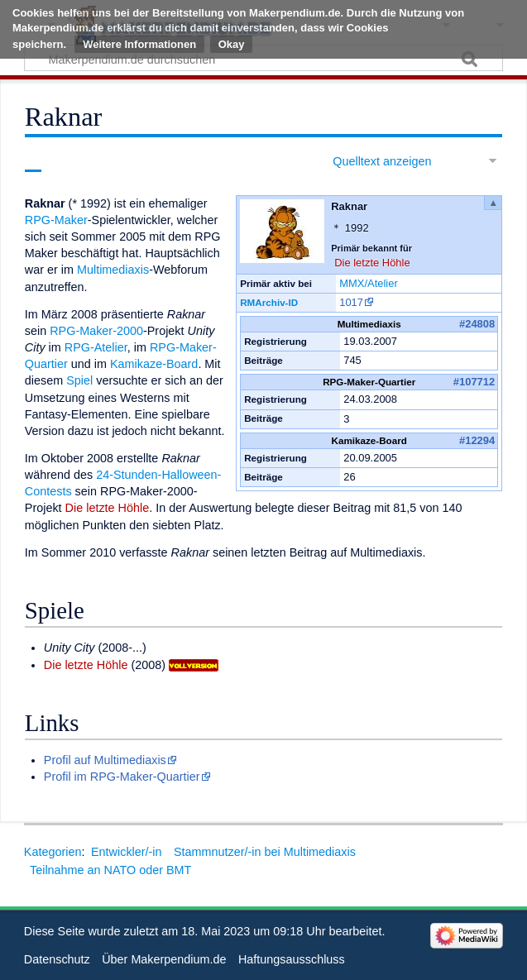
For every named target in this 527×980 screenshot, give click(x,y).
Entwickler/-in (127, 852)
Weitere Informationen (139, 44)
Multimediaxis (113, 270)
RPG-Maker (56, 220)
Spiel (79, 380)
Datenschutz (57, 959)
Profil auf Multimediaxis (105, 760)
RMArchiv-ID (269, 302)
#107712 (474, 382)
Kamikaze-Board (154, 364)
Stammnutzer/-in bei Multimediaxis (265, 852)
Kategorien (53, 852)
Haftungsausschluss (292, 959)
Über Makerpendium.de (164, 959)
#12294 (477, 440)
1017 (351, 302)
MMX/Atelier (369, 283)
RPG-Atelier (96, 347)
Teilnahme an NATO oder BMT (110, 870)
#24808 (477, 324)
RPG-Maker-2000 (96, 331)
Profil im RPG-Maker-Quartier (122, 777)
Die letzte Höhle (372, 263)
